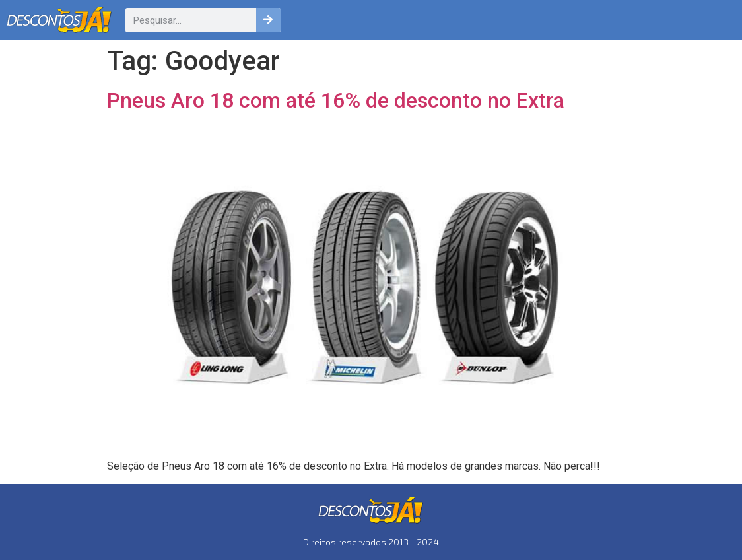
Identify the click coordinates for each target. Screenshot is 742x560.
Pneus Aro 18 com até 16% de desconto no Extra (336, 100)
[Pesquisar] (268, 20)
